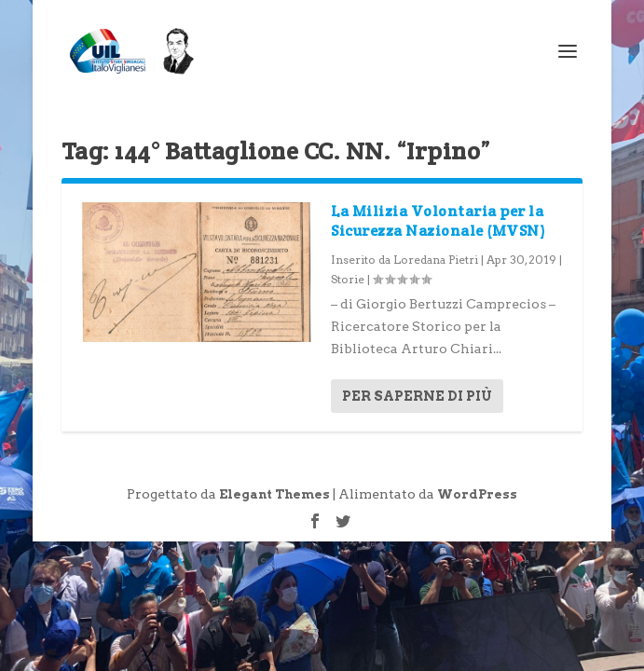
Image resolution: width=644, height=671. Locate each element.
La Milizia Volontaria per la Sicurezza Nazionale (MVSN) (438, 221)
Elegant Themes (274, 494)
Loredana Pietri (436, 260)
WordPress (477, 494)
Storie (348, 279)
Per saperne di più (417, 396)
